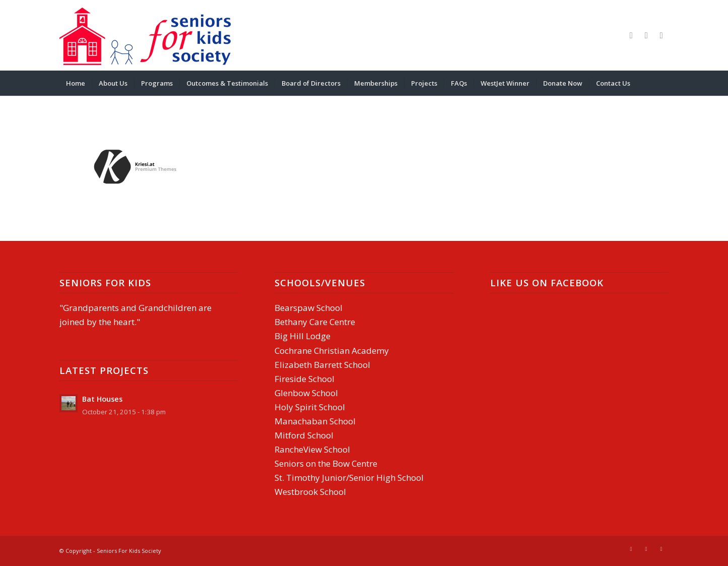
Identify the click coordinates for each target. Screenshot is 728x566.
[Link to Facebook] (631, 35)
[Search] (662, 83)
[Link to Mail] (646, 35)
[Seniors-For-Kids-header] (145, 35)
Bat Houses (102, 399)
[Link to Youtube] (661, 35)
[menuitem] (76, 83)
